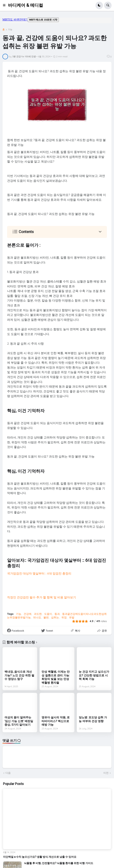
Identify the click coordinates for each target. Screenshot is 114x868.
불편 (46, 617)
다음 (8, 773)
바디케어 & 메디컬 (26, 5)
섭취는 (55, 617)
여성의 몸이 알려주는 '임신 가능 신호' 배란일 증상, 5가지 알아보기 (19, 721)
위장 (64, 617)
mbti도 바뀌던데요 (57, 20)
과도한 (38, 614)
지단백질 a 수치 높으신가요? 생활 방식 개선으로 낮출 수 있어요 (40, 857)
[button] (5, 5)
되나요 (37, 617)
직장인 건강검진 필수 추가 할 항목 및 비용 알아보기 (42, 597)
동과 (57, 614)
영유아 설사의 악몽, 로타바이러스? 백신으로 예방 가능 (56, 721)
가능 (10, 29)
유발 (72, 617)
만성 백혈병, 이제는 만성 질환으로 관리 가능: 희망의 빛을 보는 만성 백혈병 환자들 (56, 677)
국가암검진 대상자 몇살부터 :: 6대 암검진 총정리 (39, 573)
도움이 (48, 614)
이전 (106, 773)
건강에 (28, 614)
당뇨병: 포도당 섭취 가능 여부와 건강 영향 (93, 719)
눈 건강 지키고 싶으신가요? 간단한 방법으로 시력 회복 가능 (94, 675)
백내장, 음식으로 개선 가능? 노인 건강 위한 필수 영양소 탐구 (19, 675)
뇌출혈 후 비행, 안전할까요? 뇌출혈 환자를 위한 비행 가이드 (59, 863)
